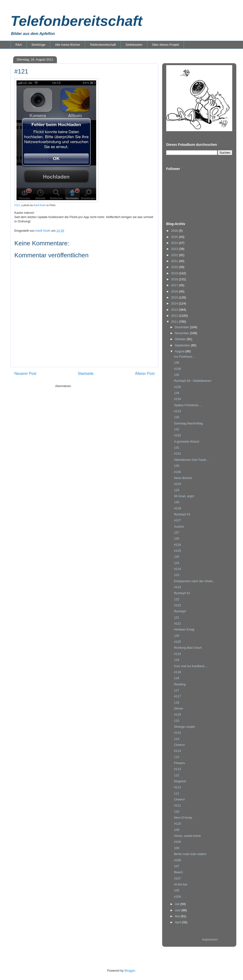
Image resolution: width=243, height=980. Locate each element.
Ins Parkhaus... (184, 357)
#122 (177, 605)
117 (177, 690)
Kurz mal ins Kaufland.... (191, 666)
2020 (175, 267)
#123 (177, 587)
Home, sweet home (187, 836)
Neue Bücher (183, 478)
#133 (177, 411)
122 (177, 599)
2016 (175, 291)
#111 (177, 805)
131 (177, 448)
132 (177, 429)
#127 (177, 520)
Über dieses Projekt (165, 45)
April (178, 922)
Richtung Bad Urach (188, 648)
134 (177, 393)
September (183, 345)
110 (177, 812)
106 (177, 890)
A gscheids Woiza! (187, 442)
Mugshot (180, 781)
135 (177, 375)
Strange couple (184, 727)
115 (177, 721)
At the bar (181, 884)
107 (177, 866)
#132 (177, 435)
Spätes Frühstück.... (188, 405)
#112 (177, 787)
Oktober (181, 339)
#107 (177, 878)
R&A (19, 45)
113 (177, 757)
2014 (175, 303)
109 (177, 830)
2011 (175, 322)
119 (177, 660)
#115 (177, 733)
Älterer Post (145, 374)
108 (177, 848)
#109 (177, 842)
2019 (175, 273)
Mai (178, 916)
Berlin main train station (190, 854)
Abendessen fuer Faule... (191, 460)
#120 (177, 642)
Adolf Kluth (39, 205)
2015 (175, 297)
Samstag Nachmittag (188, 423)
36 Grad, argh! (184, 496)
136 (177, 363)
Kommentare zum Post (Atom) (93, 386)
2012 (175, 316)
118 (177, 678)
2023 (175, 249)
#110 (177, 824)
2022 (175, 255)
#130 (177, 472)
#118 (177, 672)
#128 (177, 508)
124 (177, 563)
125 (177, 557)
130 (177, 466)
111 (177, 793)
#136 (177, 369)
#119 (177, 654)
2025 (175, 237)
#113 (177, 769)
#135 (177, 387)
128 (177, 502)
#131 (177, 453)
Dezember (182, 327)
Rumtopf (180, 611)
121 (177, 617)
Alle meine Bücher (68, 45)
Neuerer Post (25, 374)
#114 (177, 751)
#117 (177, 696)
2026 (175, 231)
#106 (177, 897)
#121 (17, 205)
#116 (177, 714)
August (180, 351)
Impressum (210, 939)
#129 (177, 484)
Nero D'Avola (183, 818)
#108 (177, 860)
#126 (177, 545)
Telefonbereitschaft (76, 21)
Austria (179, 527)
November (182, 333)
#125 (177, 551)
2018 (175, 279)
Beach (178, 872)
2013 (175, 310)
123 (177, 575)
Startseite (86, 374)
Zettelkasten (134, 45)
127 (177, 532)
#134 (177, 399)
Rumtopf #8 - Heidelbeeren (193, 381)
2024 (175, 243)
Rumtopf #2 (182, 593)
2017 (175, 285)
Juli (178, 904)
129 (177, 490)
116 (177, 702)
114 (177, 739)
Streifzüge (38, 45)
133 (177, 417)
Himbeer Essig (184, 629)
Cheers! (179, 745)
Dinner (178, 708)
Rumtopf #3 (182, 514)
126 (177, 538)
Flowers (179, 763)
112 (177, 775)
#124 (177, 569)
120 (177, 636)
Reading (180, 684)
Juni (178, 910)
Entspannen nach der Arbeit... (194, 581)
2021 (175, 261)
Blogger (130, 971)
